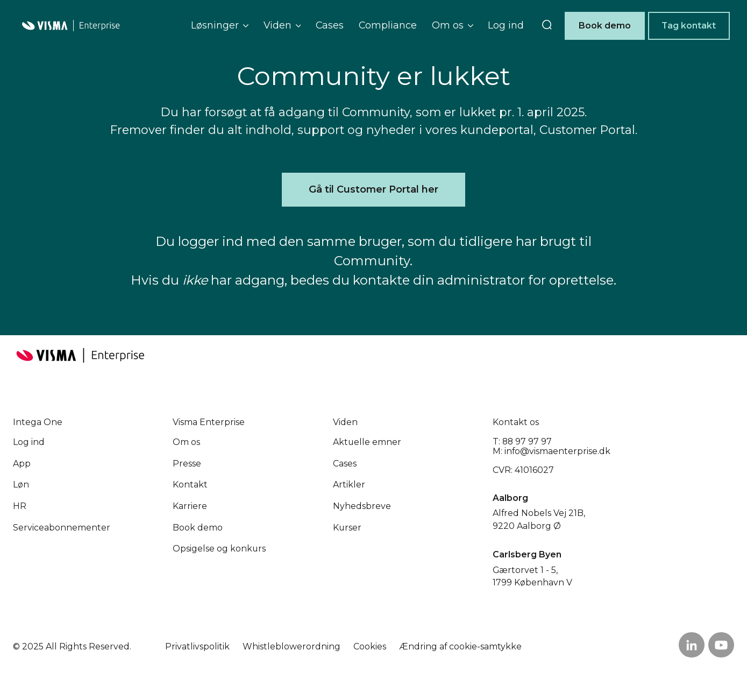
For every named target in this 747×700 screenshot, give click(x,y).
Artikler (349, 485)
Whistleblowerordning (291, 646)
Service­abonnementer (62, 528)
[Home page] (71, 26)
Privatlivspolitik (197, 646)
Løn (21, 485)
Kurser (347, 528)
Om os (186, 442)
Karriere (190, 506)
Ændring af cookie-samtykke (460, 646)
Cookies (370, 646)
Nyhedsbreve (362, 506)
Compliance (388, 25)
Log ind (506, 25)
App (22, 464)
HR (20, 506)
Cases (330, 25)
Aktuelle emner (367, 442)
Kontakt (190, 485)
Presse (187, 464)
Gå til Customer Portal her (373, 189)
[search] (547, 26)
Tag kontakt (689, 26)
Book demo (605, 26)
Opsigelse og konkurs (219, 549)
